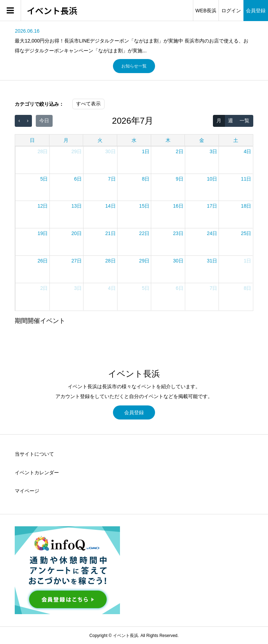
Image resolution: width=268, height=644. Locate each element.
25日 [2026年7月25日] (246, 233)
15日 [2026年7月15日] (145, 206)
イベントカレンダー (37, 473)
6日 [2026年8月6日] (180, 288)
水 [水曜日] (134, 140)
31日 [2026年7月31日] (212, 261)
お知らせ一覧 (134, 66)
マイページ (27, 491)
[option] (134, 41)
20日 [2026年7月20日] (76, 233)
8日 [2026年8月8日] (248, 288)
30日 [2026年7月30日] (178, 261)
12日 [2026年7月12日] (43, 206)
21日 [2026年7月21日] (110, 233)
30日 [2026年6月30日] (110, 151)
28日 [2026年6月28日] (43, 151)
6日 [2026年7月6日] (78, 179)
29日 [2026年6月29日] (76, 151)
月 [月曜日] (66, 140)
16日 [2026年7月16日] (178, 206)
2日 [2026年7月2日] (180, 151)
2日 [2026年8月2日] (44, 288)
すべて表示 (88, 104)
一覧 (244, 121)
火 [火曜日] (100, 140)
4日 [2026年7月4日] (248, 151)
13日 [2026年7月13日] (76, 206)
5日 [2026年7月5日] (44, 179)
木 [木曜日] (168, 140)
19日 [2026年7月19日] (43, 233)
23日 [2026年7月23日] (178, 233)
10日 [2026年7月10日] (212, 179)
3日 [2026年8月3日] (78, 288)
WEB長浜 (206, 11)
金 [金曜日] (202, 140)
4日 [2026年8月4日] (112, 288)
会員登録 (256, 11)
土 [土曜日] (236, 140)
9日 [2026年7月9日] (180, 179)
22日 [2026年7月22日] (145, 233)
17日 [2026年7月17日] (212, 206)
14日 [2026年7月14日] (110, 206)
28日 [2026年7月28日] (110, 261)
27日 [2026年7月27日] (76, 261)
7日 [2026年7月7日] (112, 179)
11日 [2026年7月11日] (246, 179)
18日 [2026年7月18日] (246, 206)
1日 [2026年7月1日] (146, 151)
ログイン (231, 11)
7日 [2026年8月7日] (214, 288)
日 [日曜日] (32, 140)
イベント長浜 (52, 11)
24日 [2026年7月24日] (212, 233)
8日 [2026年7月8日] (146, 179)
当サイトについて (34, 454)
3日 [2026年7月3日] (214, 151)
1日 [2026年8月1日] (248, 261)
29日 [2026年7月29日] (145, 261)
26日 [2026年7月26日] (43, 261)
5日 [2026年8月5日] (146, 288)
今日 (44, 121)
